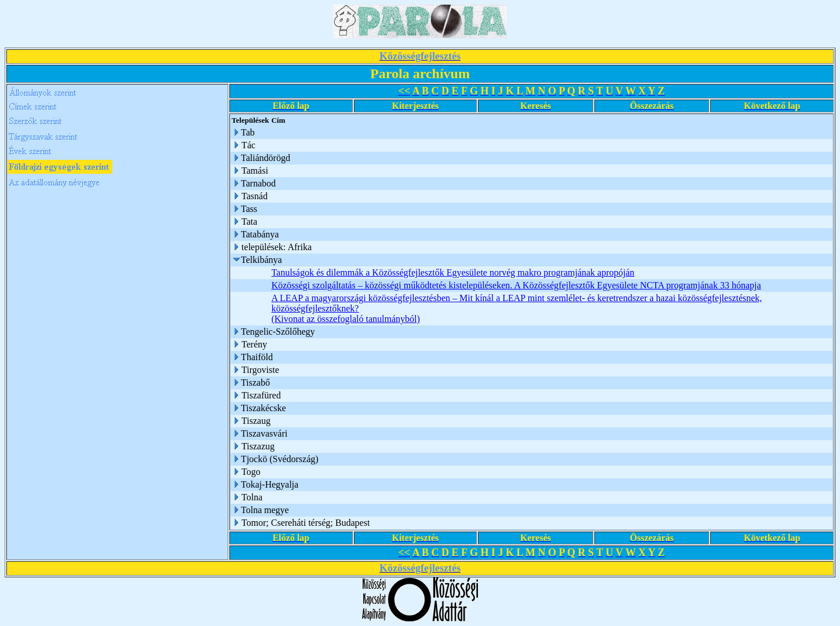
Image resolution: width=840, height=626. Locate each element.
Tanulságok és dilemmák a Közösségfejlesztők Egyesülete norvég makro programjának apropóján (453, 272)
